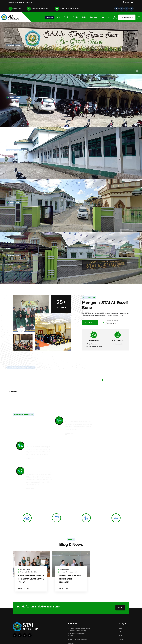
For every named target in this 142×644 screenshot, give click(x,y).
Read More (90, 322)
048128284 (15, 9)
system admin (24, 552)
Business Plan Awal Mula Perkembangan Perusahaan (70, 561)
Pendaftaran (129, 2)
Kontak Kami (127, 17)
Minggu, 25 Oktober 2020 (28, 555)
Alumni (120, 618)
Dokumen (121, 622)
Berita (84, 17)
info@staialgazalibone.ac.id (38, 9)
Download (93, 17)
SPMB (120, 591)
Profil (66, 17)
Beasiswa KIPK (73, 418)
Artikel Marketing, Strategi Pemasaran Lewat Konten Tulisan (29, 561)
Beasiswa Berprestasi (115, 418)
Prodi (75, 17)
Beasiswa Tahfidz (74, 446)
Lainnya (105, 17)
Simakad (50, 17)
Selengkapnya (23, 571)
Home (58, 17)
